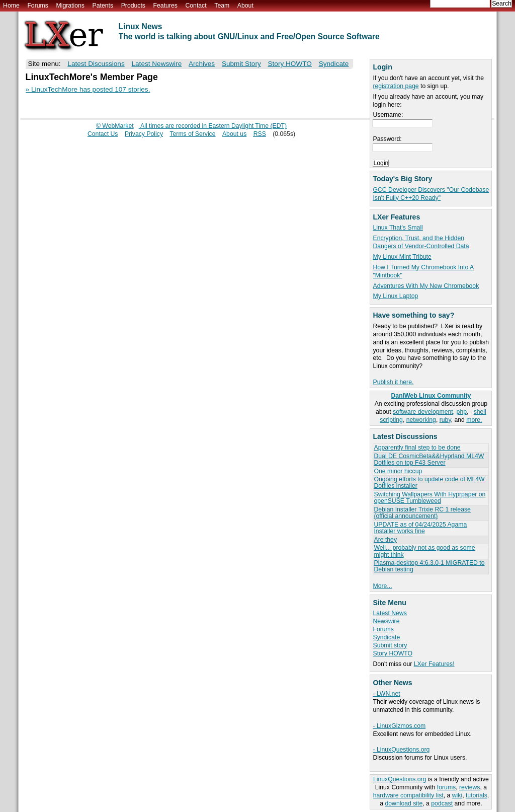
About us (234, 134)
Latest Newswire (156, 64)
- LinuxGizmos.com (399, 726)
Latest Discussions (96, 64)
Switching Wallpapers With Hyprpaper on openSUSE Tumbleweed (430, 498)
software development (423, 412)
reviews (469, 787)
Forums (37, 6)
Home (11, 6)
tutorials (477, 795)
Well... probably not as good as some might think (424, 551)
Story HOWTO (393, 653)
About (245, 6)
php (462, 412)
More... (382, 586)
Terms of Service (192, 134)
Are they (385, 540)
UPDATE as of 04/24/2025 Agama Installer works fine (420, 528)
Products (133, 6)
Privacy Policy (144, 134)
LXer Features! (434, 664)
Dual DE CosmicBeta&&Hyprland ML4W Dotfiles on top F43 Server (429, 459)
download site (404, 803)
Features (165, 6)
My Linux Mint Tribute (402, 257)
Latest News (390, 613)
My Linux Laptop (395, 296)
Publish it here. (393, 382)
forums (446, 787)
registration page (396, 86)
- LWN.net (386, 694)
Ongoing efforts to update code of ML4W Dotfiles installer (429, 483)
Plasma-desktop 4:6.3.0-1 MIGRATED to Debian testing (429, 566)
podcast (442, 803)
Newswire (386, 621)
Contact (196, 6)
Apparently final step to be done (417, 448)
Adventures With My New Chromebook (426, 286)
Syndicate (386, 637)
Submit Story (241, 64)
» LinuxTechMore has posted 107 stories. (88, 89)
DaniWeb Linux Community (431, 396)
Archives (202, 64)
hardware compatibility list (408, 795)
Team (222, 6)
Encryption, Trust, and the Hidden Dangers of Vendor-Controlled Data (421, 242)
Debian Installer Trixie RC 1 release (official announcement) (422, 513)
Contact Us (103, 134)
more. (474, 420)
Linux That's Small (398, 228)
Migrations (70, 6)
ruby (445, 420)
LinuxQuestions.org (400, 779)
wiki (457, 795)
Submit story (390, 645)
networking (421, 420)
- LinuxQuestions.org (401, 750)
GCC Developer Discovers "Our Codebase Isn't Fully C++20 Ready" (431, 194)
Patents (103, 6)
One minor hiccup (398, 471)
